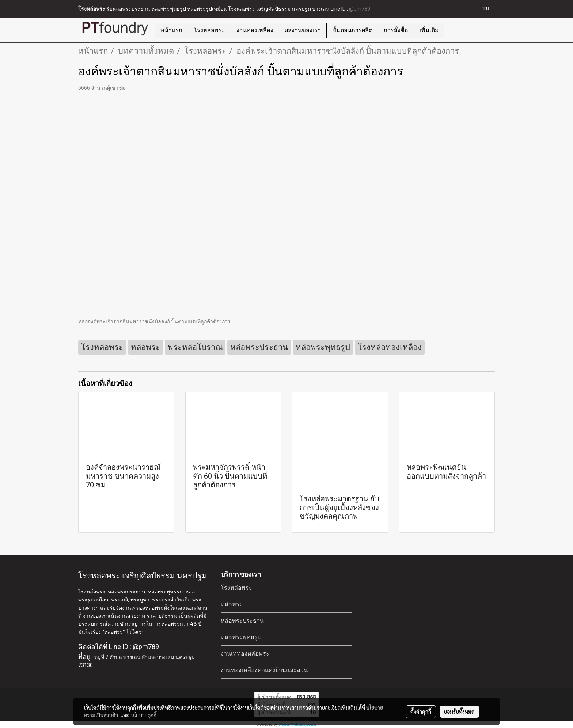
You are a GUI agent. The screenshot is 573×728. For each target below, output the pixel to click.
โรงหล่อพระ (209, 30)
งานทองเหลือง (255, 30)
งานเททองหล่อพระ (245, 654)
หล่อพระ (232, 604)
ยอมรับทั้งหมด (459, 712)
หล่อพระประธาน (242, 621)
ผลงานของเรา (303, 30)
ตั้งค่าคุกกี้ (421, 712)
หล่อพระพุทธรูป (241, 637)
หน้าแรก (171, 30)
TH (482, 9)
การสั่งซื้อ (396, 30)
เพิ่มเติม (429, 30)
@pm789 (360, 9)
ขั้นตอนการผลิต (352, 30)
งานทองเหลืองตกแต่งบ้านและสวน (264, 670)
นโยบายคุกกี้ (144, 715)
